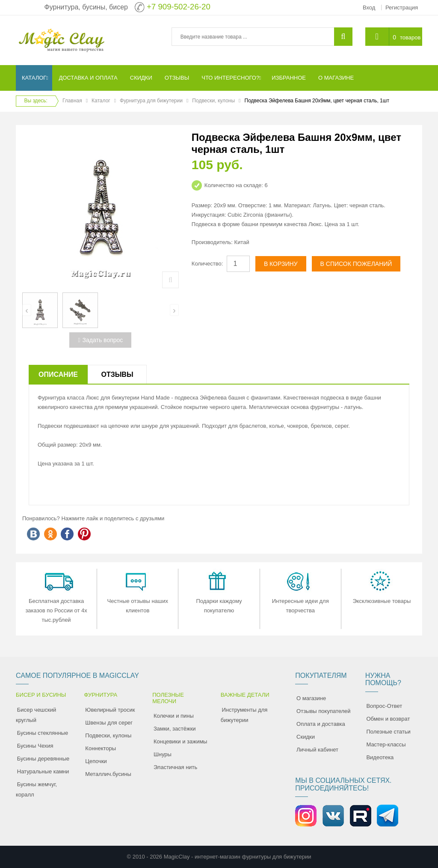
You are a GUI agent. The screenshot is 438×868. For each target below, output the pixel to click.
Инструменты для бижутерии (244, 715)
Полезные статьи (388, 732)
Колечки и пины (174, 716)
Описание (58, 374)
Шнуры (163, 754)
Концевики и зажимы (181, 741)
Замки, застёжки (175, 729)
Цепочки (96, 761)
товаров (410, 37)
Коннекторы (101, 748)
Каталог (101, 101)
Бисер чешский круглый (36, 715)
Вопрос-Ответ (384, 706)
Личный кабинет (317, 750)
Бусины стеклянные (43, 733)
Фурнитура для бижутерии (151, 101)
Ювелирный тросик (110, 710)
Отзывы (117, 374)
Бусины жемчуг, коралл (36, 789)
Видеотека (380, 757)
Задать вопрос (100, 340)
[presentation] (27, 310)
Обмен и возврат (388, 719)
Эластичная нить (175, 767)
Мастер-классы (386, 744)
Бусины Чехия (35, 746)
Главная (72, 101)
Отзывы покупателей (324, 711)
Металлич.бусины (108, 774)
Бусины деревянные (43, 759)
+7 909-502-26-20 (179, 7)
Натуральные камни (43, 771)
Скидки (306, 737)
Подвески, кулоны (213, 101)
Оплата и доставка (321, 724)
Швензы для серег (109, 723)
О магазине (311, 698)
